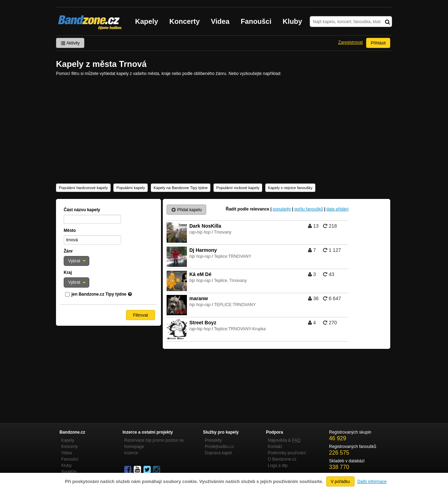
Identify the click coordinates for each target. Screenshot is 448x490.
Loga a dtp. (278, 465)
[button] (76, 261)
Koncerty (185, 21)
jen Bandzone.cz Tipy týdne (99, 294)
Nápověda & (284, 440)
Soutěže (69, 472)
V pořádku (340, 482)
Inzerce (131, 453)
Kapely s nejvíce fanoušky (290, 188)
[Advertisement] (224, 129)
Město (70, 230)
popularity (282, 209)
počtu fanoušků (309, 209)
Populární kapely (131, 188)
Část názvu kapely (82, 210)
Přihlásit (378, 43)
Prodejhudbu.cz (219, 447)
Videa (220, 21)
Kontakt (275, 447)
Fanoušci (256, 21)
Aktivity (70, 43)
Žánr (68, 251)
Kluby (293, 21)
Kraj (68, 272)
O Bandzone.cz (282, 459)
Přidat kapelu (186, 210)
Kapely (147, 21)
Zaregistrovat (350, 42)
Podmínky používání (287, 453)
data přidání (338, 209)
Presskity (213, 440)
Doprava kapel (218, 453)
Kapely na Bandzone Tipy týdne (181, 188)
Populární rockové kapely (238, 188)
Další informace (372, 482)
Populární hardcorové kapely (83, 188)
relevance (260, 209)
